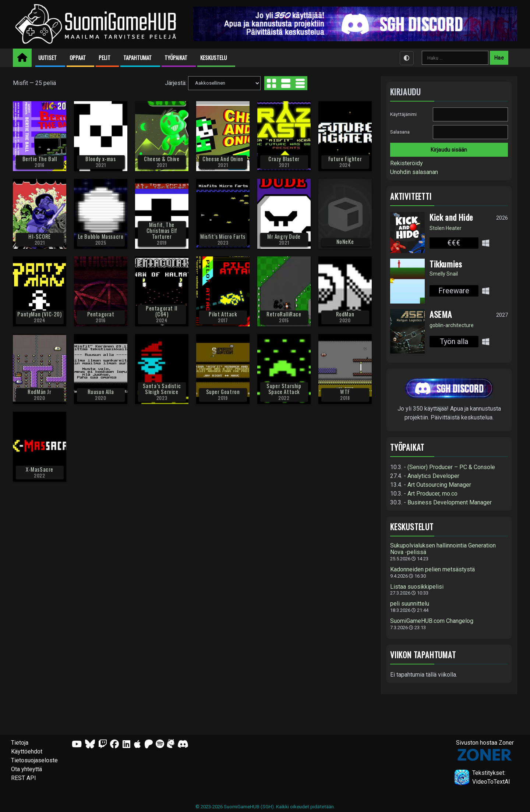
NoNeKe (345, 242)
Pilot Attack (223, 314)
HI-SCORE (40, 236)
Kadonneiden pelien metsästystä (432, 570)
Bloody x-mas (100, 159)
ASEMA (441, 314)
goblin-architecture (452, 325)
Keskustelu (213, 58)
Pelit (105, 58)
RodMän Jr (39, 392)
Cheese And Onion (223, 159)
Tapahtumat (137, 58)
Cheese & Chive (162, 159)
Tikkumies (446, 264)
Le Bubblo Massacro (101, 236)
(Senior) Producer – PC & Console (451, 467)
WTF (345, 392)
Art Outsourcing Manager (439, 485)
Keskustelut (412, 527)
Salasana (400, 132)
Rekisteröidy (407, 163)
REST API (24, 778)
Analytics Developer (433, 476)
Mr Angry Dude (284, 236)
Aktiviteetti (411, 196)
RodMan (345, 314)
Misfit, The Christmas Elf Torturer (162, 231)
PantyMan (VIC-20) (39, 314)
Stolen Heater (446, 228)
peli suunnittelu (410, 604)
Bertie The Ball (40, 159)
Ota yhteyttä (26, 769)
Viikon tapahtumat (423, 655)
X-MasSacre (40, 469)
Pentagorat (101, 314)
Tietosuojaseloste (34, 760)
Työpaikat (176, 58)
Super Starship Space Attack (284, 389)
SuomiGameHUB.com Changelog (432, 621)
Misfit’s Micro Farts (223, 236)
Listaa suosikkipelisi (417, 587)
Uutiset (47, 58)
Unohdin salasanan (414, 172)
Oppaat (78, 58)
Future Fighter (345, 159)
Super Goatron (223, 392)
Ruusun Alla (101, 392)
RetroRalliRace (284, 314)
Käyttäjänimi (403, 114)
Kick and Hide (451, 217)
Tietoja (20, 743)
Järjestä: (176, 83)
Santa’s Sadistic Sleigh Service (162, 389)
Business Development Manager (450, 502)
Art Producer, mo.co (432, 494)
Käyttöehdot (27, 751)
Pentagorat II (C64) (162, 311)
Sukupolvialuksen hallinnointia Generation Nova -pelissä (443, 549)
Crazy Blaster (284, 159)
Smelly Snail (444, 274)
